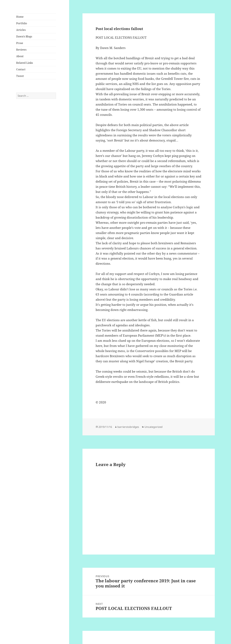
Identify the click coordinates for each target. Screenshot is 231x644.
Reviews (21, 50)
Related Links (25, 63)
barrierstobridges (128, 427)
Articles (21, 30)
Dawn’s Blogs (24, 36)
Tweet (20, 76)
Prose (20, 43)
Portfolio (22, 23)
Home (20, 17)
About (20, 56)
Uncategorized (154, 427)
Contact (21, 69)
